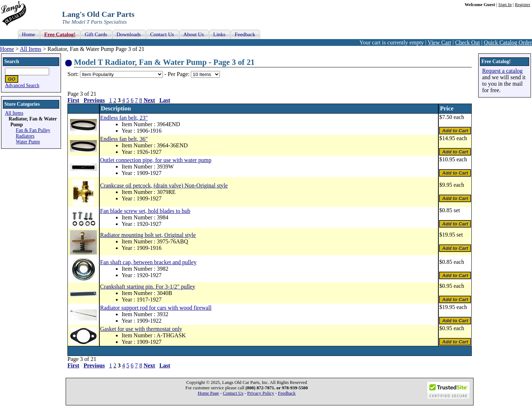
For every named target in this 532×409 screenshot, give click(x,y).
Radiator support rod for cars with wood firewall (156, 308)
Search (12, 61)
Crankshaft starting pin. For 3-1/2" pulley (148, 287)
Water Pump (28, 142)
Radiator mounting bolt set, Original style (148, 235)
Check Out (468, 42)
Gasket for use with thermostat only (141, 329)
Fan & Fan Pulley (33, 130)
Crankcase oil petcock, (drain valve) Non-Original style (164, 186)
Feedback (287, 393)
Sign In (505, 5)
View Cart (439, 42)
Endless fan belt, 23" (124, 118)
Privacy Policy (261, 393)
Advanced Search (22, 85)
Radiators (25, 136)
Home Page (208, 393)
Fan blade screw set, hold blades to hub (145, 211)
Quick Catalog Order (508, 42)
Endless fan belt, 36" (124, 139)
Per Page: (179, 74)
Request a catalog (502, 71)
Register (522, 5)
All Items (30, 49)
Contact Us (233, 393)
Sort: (73, 74)
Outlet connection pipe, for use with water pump (156, 160)
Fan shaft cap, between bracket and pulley (148, 262)
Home (7, 49)
